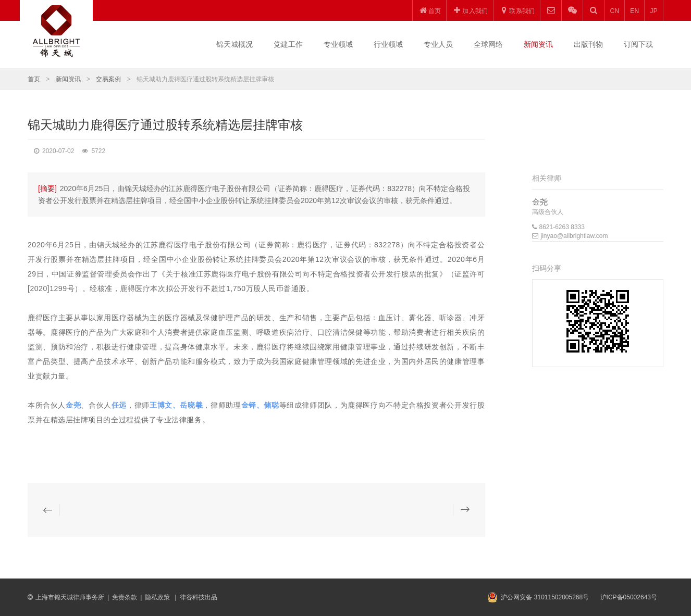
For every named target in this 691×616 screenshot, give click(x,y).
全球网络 (488, 44)
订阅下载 (638, 44)
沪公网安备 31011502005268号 (545, 597)
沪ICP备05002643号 (629, 597)
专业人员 (438, 44)
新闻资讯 (538, 44)
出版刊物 (588, 44)
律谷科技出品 (199, 597)
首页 (34, 79)
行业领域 (388, 44)
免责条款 (125, 597)
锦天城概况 (235, 44)
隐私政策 (158, 597)
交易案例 (108, 79)
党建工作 (288, 44)
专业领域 (338, 44)
